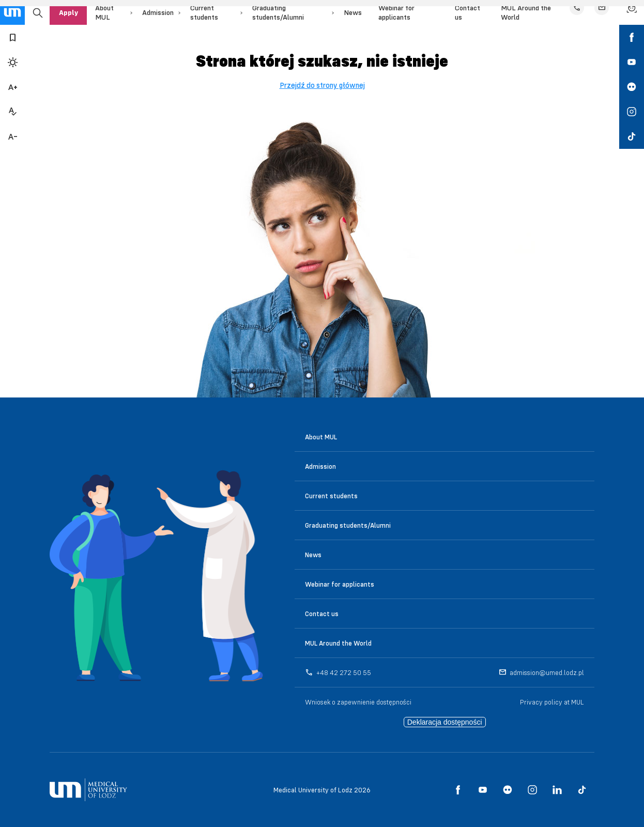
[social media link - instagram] (632, 112)
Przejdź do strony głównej (322, 85)
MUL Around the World (338, 643)
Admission (158, 12)
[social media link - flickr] (632, 87)
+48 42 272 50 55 (344, 672)
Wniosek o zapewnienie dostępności (358, 702)
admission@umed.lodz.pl (547, 672)
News (353, 12)
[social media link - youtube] (632, 62)
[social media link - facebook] (632, 37)
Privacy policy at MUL (552, 702)
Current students (331, 496)
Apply (68, 12)
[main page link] (12, 12)
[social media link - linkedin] (557, 790)
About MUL (321, 437)
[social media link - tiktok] (632, 136)
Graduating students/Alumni (348, 525)
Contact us (322, 614)
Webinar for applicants (340, 584)
